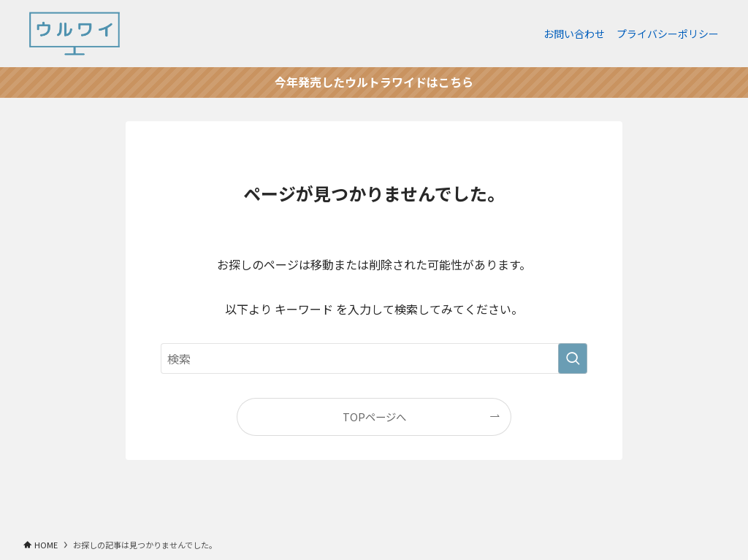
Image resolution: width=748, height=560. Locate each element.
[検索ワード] (374, 358)
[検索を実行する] (573, 358)
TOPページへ (374, 417)
